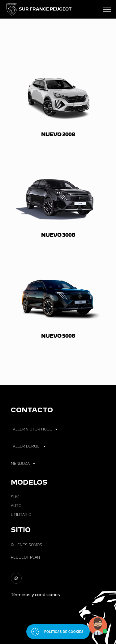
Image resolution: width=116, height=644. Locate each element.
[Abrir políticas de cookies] (58, 632)
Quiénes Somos (26, 545)
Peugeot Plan (25, 557)
